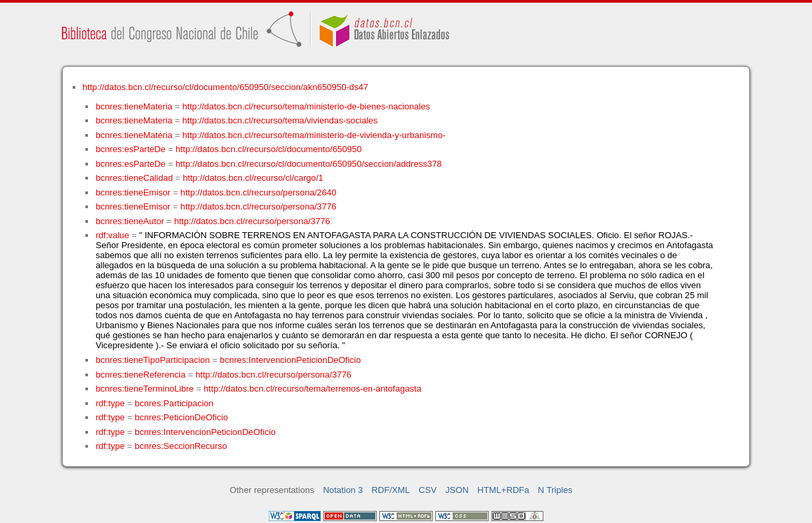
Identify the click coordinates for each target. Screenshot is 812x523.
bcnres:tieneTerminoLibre (144, 389)
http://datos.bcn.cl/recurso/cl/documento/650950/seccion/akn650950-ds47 (226, 87)
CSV (428, 490)
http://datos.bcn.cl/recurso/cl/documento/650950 (268, 149)
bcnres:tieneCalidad (134, 178)
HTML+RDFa (503, 490)
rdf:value (112, 235)
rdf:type (110, 403)
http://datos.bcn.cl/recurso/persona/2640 (259, 192)
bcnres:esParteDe (130, 149)
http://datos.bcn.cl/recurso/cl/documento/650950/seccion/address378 (308, 164)
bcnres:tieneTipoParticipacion (152, 360)
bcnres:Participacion (174, 403)
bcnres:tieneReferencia (140, 375)
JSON (457, 490)
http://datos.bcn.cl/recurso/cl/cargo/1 (253, 178)
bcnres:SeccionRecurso (181, 446)
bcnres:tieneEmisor (133, 192)
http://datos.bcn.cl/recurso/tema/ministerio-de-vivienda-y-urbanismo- (314, 135)
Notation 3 (343, 490)
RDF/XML (391, 490)
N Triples (555, 490)
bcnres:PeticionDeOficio (181, 417)
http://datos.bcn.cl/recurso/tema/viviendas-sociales (280, 120)
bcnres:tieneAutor (130, 221)
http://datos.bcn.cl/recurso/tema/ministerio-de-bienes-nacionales (307, 106)
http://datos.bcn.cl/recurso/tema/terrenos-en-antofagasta (313, 389)
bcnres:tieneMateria (134, 106)
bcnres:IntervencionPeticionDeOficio (290, 360)
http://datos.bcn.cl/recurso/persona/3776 (259, 206)
